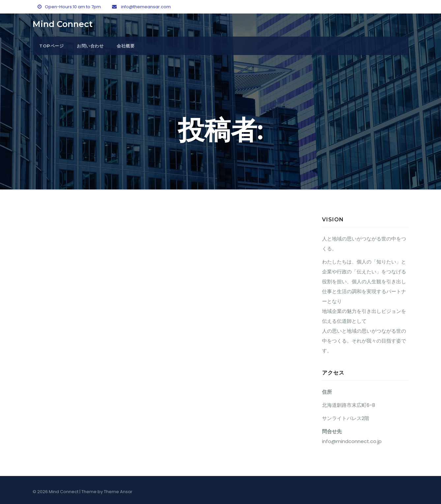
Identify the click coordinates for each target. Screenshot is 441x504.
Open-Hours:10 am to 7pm (69, 7)
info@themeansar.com (141, 7)
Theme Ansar (118, 492)
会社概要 (126, 46)
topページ (51, 46)
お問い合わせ (90, 46)
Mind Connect (63, 24)
